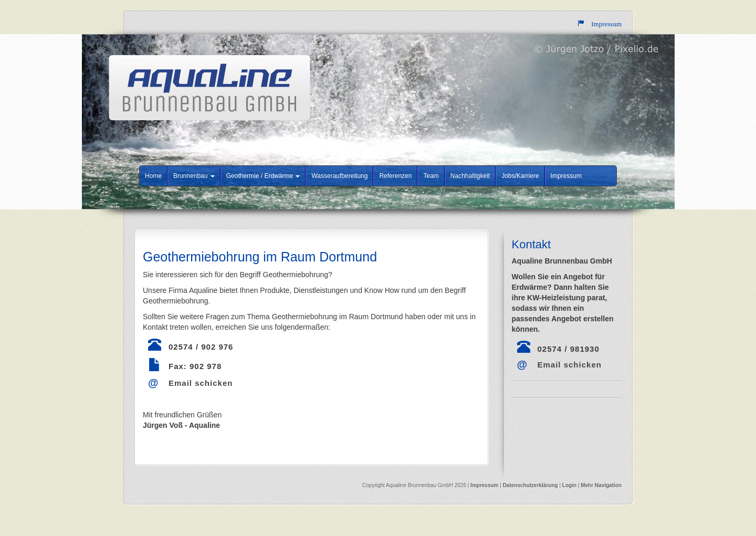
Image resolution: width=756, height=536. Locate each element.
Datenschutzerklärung (531, 485)
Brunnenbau (194, 176)
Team (431, 176)
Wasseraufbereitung (339, 176)
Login (569, 485)
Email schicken (201, 383)
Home (153, 176)
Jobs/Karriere (520, 176)
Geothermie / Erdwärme (263, 176)
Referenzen (395, 176)
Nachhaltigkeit (470, 176)
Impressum (566, 176)
